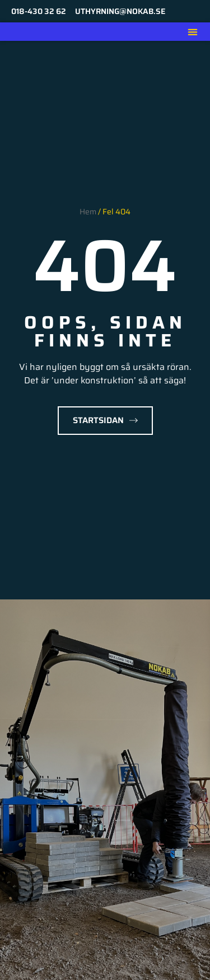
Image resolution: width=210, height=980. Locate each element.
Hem (88, 212)
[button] (192, 32)
